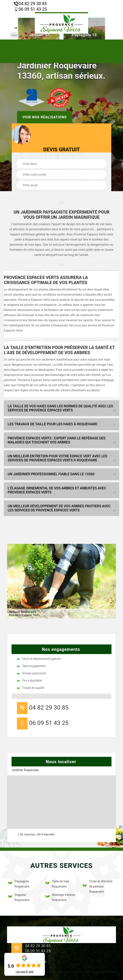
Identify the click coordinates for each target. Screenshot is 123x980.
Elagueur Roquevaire (19, 897)
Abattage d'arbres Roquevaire (60, 897)
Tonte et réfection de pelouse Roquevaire (98, 886)
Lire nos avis (25, 972)
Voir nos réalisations (45, 117)
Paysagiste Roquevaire (19, 884)
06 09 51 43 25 (30, 9)
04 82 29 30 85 (30, 4)
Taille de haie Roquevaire (57, 884)
